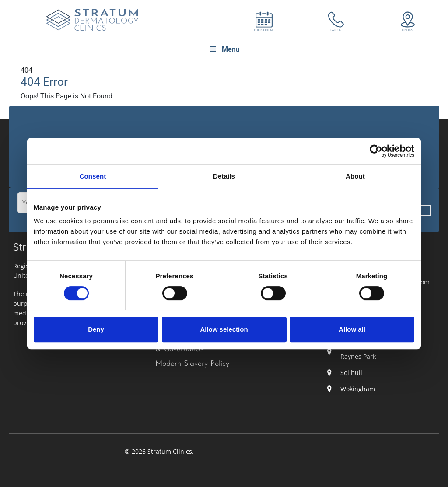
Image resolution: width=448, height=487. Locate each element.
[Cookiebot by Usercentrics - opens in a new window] (376, 151)
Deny (96, 329)
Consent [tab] (93, 176)
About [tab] (355, 176)
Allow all (352, 329)
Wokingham (358, 389)
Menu (224, 49)
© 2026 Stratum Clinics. (159, 451)
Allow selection (224, 329)
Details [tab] (224, 176)
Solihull (351, 373)
